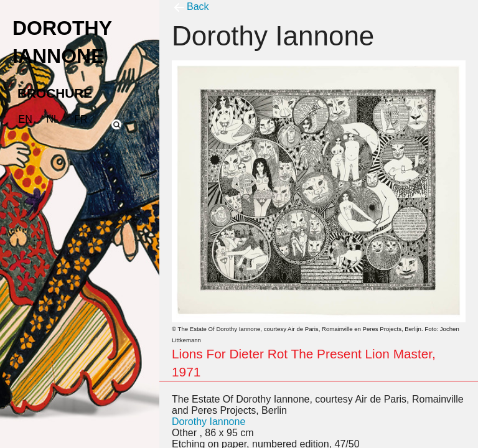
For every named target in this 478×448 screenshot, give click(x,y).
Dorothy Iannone (209, 422)
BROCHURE (55, 93)
